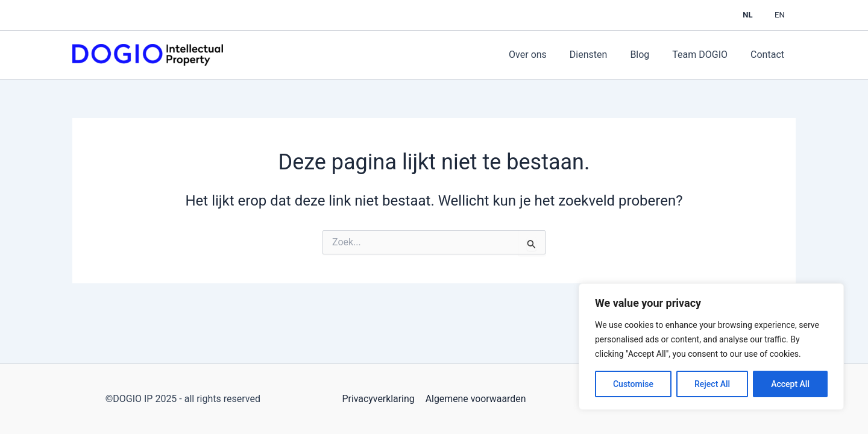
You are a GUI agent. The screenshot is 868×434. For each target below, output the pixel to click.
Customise (633, 384)
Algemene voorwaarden (475, 399)
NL (757, 15)
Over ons (544, 55)
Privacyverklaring (378, 399)
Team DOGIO (705, 55)
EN (783, 15)
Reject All (712, 384)
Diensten (601, 55)
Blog (649, 55)
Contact (769, 55)
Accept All (790, 384)
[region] (711, 347)
